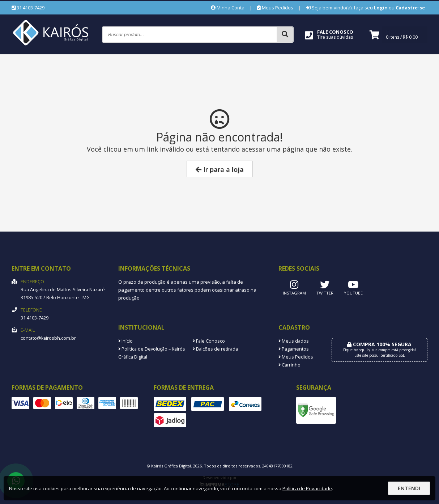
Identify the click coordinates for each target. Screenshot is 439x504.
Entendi (409, 488)
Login (381, 8)
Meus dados (294, 341)
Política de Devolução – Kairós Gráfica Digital (152, 353)
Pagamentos (294, 349)
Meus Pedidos (275, 8)
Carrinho (289, 365)
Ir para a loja (220, 169)
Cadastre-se (410, 8)
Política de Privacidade (307, 488)
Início (125, 341)
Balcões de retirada (215, 349)
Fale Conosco (209, 341)
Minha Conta (228, 8)
